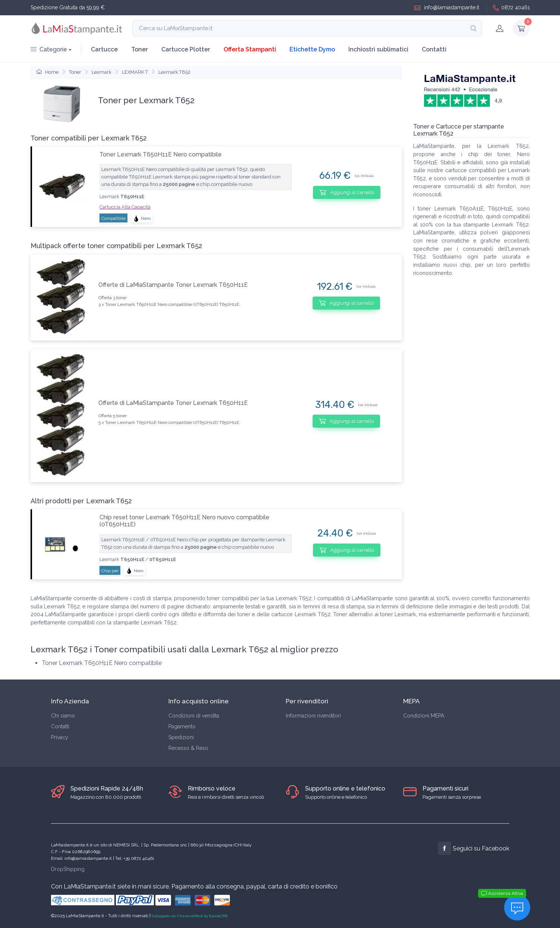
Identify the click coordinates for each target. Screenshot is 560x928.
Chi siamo (63, 716)
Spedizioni (181, 737)
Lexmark (102, 72)
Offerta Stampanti (250, 49)
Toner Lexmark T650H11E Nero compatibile (161, 154)
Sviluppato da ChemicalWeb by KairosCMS (190, 916)
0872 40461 (511, 8)
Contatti (434, 49)
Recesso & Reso (188, 748)
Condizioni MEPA (424, 716)
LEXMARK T (135, 72)
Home (48, 72)
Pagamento (182, 726)
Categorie (49, 49)
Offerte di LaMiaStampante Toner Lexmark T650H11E (173, 285)
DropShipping (68, 869)
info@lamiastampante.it (447, 8)
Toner (140, 49)
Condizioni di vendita (194, 716)
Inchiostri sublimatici (378, 49)
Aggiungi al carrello (347, 192)
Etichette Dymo (312, 49)
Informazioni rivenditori (313, 716)
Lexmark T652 (174, 72)
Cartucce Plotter (186, 49)
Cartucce (104, 49)
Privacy (60, 737)
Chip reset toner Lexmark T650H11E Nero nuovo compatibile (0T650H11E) (184, 521)
